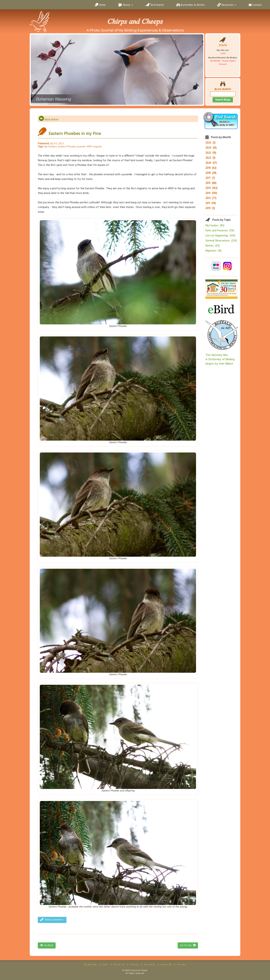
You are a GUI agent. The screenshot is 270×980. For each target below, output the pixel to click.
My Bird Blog (90, 965)
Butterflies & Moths (191, 5)
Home (100, 5)
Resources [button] (227, 5)
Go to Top (188, 945)
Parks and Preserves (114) (220, 231)
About (105, 965)
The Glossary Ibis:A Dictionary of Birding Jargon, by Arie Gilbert (220, 359)
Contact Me (166, 965)
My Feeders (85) (215, 226)
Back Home (49, 119)
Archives (134, 965)
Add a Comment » (52, 920)
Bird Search (155, 5)
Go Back (47, 945)
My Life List (119, 965)
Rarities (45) (212, 246)
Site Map (181, 965)
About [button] (126, 5)
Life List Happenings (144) (220, 236)
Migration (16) (213, 251)
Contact (255, 5)
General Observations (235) (221, 241)
